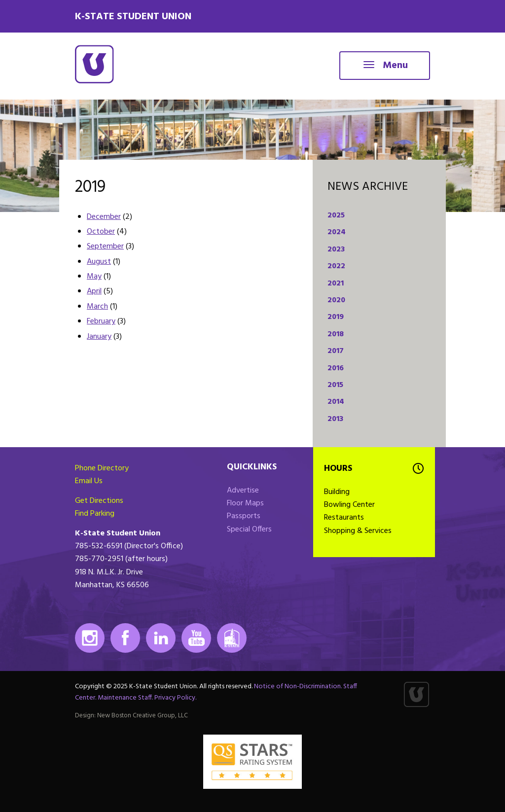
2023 (336, 249)
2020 (336, 300)
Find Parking (95, 514)
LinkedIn (161, 638)
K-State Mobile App (232, 638)
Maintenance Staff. (125, 698)
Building (337, 492)
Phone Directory (102, 468)
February (101, 321)
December (104, 217)
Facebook (125, 638)
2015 (335, 385)
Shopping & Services (358, 531)
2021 (336, 283)
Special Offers (249, 530)
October (101, 232)
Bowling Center (349, 505)
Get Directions (99, 501)
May (94, 277)
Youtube (196, 638)
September (105, 247)
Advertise (243, 491)
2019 (336, 317)
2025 (336, 215)
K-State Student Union (133, 17)
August (99, 262)
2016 (336, 368)
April (94, 291)
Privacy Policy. (175, 698)
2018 (336, 334)
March (97, 307)
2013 (335, 419)
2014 (336, 402)
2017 (336, 351)
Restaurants (344, 518)
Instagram (90, 638)
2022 (336, 266)
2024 (337, 232)
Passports (244, 516)
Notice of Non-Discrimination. (298, 687)
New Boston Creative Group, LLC (143, 716)
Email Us (89, 481)
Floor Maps (245, 503)
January (99, 337)
